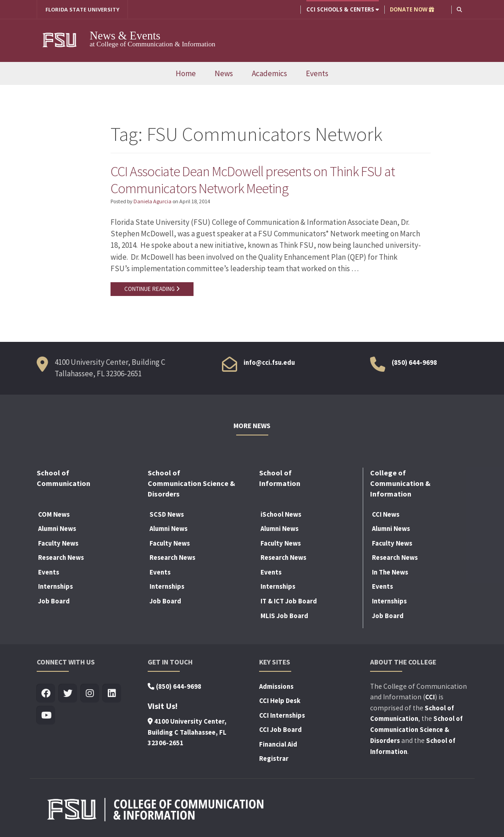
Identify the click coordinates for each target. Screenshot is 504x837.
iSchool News (281, 515)
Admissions (276, 687)
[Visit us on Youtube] (46, 716)
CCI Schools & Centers (342, 9)
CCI (430, 698)
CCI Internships (282, 716)
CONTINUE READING (152, 290)
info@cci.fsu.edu (269, 363)
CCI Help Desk (280, 702)
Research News (61, 558)
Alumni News (57, 530)
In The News (390, 573)
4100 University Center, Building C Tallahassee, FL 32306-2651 (187, 733)
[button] (459, 9)
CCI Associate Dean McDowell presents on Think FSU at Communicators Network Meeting (254, 180)
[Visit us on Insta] (90, 694)
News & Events (125, 36)
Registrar (274, 759)
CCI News (386, 515)
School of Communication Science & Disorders (416, 731)
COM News (54, 515)
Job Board (54, 602)
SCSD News (167, 515)
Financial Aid (278, 745)
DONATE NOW (412, 9)
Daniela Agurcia (152, 202)
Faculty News (58, 544)
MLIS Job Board (284, 616)
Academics (269, 73)
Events (317, 73)
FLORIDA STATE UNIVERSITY (83, 9)
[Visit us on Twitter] (68, 694)
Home (186, 73)
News (224, 73)
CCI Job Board (280, 731)
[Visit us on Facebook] (46, 694)
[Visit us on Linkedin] (112, 694)
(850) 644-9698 (414, 363)
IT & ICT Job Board (289, 602)
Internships (55, 587)
